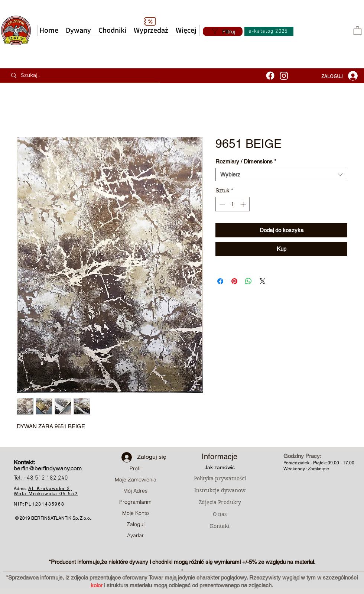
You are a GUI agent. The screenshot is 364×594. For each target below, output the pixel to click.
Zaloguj (136, 524)
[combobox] (281, 175)
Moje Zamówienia (136, 480)
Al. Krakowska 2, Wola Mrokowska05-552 (46, 491)
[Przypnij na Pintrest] (234, 281)
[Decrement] (222, 204)
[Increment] (244, 204)
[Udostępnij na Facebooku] (220, 281)
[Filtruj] (223, 31)
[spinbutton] (233, 204)
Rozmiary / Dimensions (246, 161)
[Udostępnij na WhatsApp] (248, 281)
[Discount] (150, 21)
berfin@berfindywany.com (48, 468)
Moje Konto (136, 513)
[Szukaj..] (83, 75)
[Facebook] (270, 76)
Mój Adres (135, 491)
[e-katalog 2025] (269, 31)
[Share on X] (263, 281)
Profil (136, 468)
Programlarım (135, 502)
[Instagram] (284, 76)
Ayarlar (135, 535)
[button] (186, 30)
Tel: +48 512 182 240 (41, 478)
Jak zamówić (220, 467)
